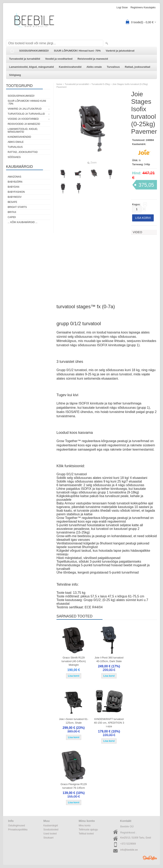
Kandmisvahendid (70, 67)
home (59, 84)
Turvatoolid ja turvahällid (25, 59)
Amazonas (14, 177)
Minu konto (85, 826)
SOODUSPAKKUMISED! (34, 51)
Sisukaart (48, 838)
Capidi (12, 217)
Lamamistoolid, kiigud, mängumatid (31, 67)
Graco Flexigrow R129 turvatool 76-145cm (74, 786)
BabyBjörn (15, 182)
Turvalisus (113, 67)
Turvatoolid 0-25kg (101, 84)
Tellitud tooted (86, 834)
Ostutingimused (16, 826)
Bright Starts (17, 207)
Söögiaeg (15, 75)
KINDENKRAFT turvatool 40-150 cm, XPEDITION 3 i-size (109, 723)
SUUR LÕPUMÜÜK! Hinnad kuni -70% (77, 51)
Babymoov (15, 197)
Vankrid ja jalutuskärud (120, 51)
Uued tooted (50, 834)
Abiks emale (94, 67)
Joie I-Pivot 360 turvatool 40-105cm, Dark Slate (109, 659)
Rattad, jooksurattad (138, 67)
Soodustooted (51, 830)
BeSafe (12, 202)
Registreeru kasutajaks (143, 7)
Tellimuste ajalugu (88, 830)
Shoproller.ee (150, 858)
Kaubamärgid (51, 826)
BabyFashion (16, 192)
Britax (12, 212)
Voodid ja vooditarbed (59, 59)
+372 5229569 (128, 844)
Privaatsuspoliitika (18, 830)
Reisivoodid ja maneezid (93, 59)
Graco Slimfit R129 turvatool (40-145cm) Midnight (74, 661)
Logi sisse (122, 7)
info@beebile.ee (129, 850)
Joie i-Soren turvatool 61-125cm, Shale (74, 721)
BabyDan (13, 187)
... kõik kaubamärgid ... (22, 222)
